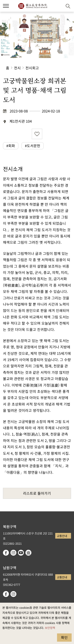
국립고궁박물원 (33, 6)
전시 (17, 68)
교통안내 (62, 536)
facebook (6, 553)
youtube (21, 553)
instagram (13, 553)
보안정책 (50, 628)
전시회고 (32, 68)
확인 (64, 637)
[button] (6, 6)
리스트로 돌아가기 (37, 493)
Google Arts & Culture (28, 553)
